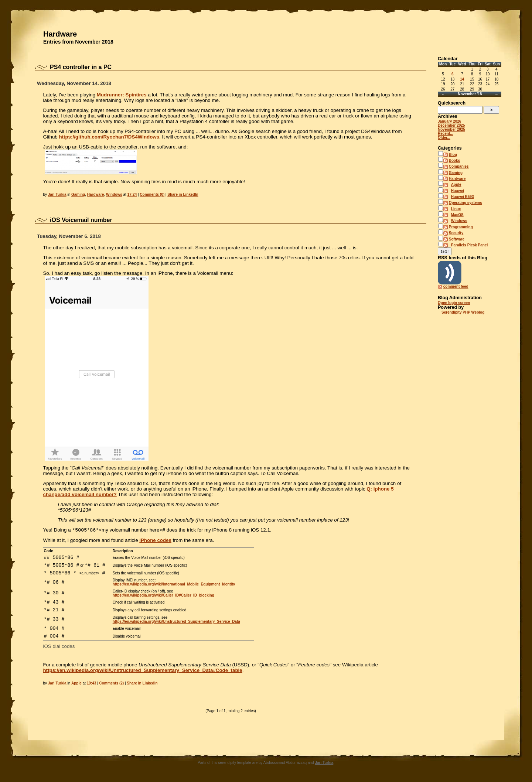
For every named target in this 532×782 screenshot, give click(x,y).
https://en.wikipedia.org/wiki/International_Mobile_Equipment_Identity (174, 586)
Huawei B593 (463, 197)
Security (456, 233)
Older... (444, 138)
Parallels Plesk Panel (470, 245)
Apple (76, 684)
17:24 (132, 194)
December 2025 (451, 125)
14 (462, 79)
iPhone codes (155, 541)
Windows (114, 194)
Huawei (458, 191)
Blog (453, 155)
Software (457, 239)
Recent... (446, 134)
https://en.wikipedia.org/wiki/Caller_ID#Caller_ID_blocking (163, 595)
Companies (459, 166)
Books (455, 161)
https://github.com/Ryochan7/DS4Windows (109, 137)
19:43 (92, 684)
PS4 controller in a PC (81, 67)
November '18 (470, 94)
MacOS (457, 215)
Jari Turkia (57, 194)
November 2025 (451, 129)
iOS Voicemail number (81, 220)
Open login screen (454, 303)
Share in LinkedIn (183, 194)
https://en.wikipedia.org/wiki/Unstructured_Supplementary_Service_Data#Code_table (142, 671)
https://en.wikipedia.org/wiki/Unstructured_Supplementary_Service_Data (176, 621)
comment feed (456, 286)
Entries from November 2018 (78, 42)
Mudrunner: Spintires (122, 95)
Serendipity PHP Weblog (463, 312)
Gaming (78, 194)
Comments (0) (152, 194)
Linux (456, 209)
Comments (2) (111, 684)
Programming (461, 227)
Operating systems (465, 203)
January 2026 (449, 121)
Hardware (60, 34)
